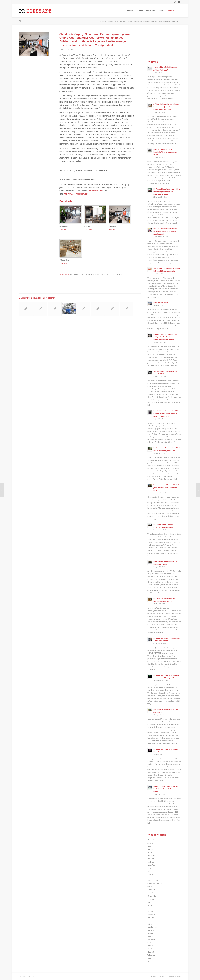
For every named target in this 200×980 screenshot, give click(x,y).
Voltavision (151, 955)
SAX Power (151, 939)
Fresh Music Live (153, 880)
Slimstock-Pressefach (96, 191)
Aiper (149, 846)
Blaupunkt (151, 856)
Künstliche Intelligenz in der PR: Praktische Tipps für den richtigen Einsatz (165, 152)
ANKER (150, 852)
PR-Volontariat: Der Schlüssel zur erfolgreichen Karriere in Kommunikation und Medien (165, 337)
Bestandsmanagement (78, 274)
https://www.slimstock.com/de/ (76, 194)
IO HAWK (151, 899)
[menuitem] (130, 11)
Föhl (149, 877)
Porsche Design (153, 927)
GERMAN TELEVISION (155, 884)
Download (63, 229)
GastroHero (90, 274)
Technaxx (151, 946)
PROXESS (151, 930)
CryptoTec (151, 865)
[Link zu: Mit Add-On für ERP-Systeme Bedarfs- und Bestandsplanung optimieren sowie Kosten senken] (98, 309)
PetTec (150, 924)
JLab (149, 908)
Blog (21, 21)
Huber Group (152, 893)
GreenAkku (151, 890)
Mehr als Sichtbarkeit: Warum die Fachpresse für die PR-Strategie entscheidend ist (165, 231)
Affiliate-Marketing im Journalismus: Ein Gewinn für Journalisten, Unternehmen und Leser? (166, 107)
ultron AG (151, 952)
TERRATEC (151, 949)
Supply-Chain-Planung (115, 274)
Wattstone (151, 958)
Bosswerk (151, 859)
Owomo (150, 921)
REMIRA (150, 933)
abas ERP (151, 843)
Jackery (150, 902)
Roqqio (150, 936)
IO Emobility (152, 896)
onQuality (151, 918)
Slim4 (97, 274)
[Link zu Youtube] (175, 2)
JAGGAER (151, 905)
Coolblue (151, 862)
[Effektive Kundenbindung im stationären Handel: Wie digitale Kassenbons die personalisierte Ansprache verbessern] (198, 490)
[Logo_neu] (35, 11)
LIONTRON (151, 915)
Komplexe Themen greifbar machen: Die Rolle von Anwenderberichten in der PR (166, 789)
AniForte (150, 849)
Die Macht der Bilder (161, 302)
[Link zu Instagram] (179, 2)
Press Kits (151, 839)
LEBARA (150, 912)
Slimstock (72, 49)
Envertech (151, 874)
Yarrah (150, 961)
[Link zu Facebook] (171, 2)
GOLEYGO (151, 887)
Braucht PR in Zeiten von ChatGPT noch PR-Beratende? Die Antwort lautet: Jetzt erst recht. (166, 414)
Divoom (150, 868)
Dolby (149, 871)
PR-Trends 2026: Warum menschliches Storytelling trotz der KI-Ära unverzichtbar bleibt (167, 192)
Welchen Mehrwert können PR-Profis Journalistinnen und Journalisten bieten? (167, 487)
